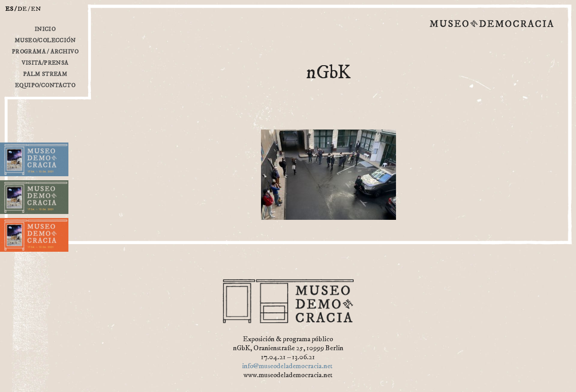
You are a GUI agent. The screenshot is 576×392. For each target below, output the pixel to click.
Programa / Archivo (45, 52)
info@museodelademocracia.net (287, 366)
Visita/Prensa (45, 63)
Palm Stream (45, 74)
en (36, 9)
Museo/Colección (45, 40)
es (9, 9)
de (22, 9)
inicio (45, 29)
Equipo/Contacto (45, 85)
